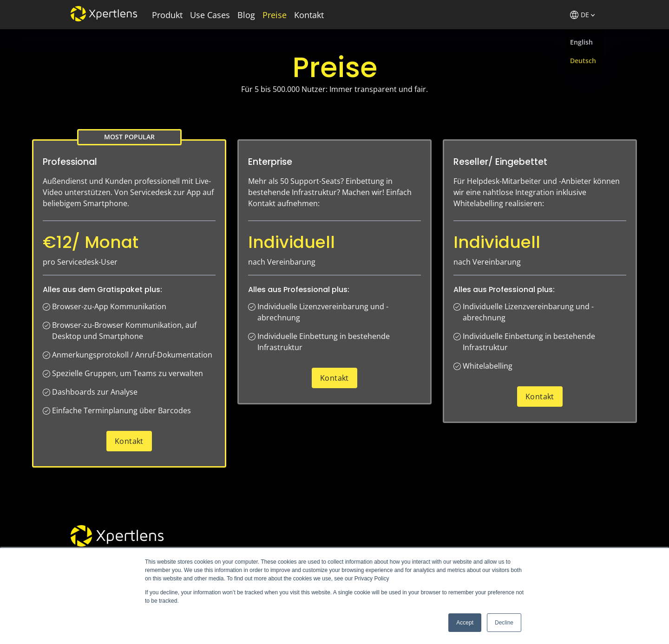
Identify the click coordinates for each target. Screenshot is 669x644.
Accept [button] (465, 623)
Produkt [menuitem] (167, 15)
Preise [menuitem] (275, 15)
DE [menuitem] (582, 15)
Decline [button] (504, 623)
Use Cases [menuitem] (210, 15)
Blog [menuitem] (246, 15)
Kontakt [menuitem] (309, 15)
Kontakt (129, 441)
